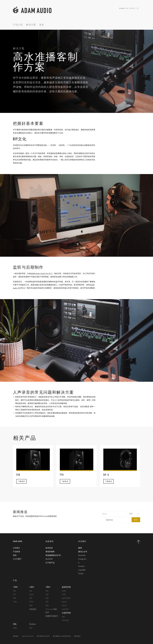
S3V (47, 594)
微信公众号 (83, 551)
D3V (31, 628)
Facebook (82, 555)
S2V (47, 591)
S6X (63, 617)
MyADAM (122, 8)
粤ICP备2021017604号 (43, 636)
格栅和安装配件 (52, 616)
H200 (15, 628)
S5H (47, 605)
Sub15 (64, 605)
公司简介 (17, 548)
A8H (31, 605)
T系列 (15, 587)
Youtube (81, 566)
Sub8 (64, 591)
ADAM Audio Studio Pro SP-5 (42, 273)
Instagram (82, 559)
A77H (31, 602)
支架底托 (33, 609)
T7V (24, 288)
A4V (31, 591)
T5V (14, 591)
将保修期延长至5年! (53, 555)
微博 (80, 548)
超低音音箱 (66, 587)
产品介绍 (18, 25)
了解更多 (21, 485)
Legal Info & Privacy (28, 636)
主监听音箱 (66, 613)
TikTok (81, 573)
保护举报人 (77, 636)
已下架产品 (50, 563)
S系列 (48, 587)
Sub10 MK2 (66, 598)
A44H (31, 594)
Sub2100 (65, 609)
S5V (47, 602)
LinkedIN (82, 570)
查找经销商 (50, 551)
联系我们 (16, 636)
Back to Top (138, 542)
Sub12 (64, 602)
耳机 (15, 624)
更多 (42, 25)
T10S (15, 602)
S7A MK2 (65, 620)
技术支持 (132, 8)
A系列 (32, 587)
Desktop (32, 624)
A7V (31, 598)
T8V (14, 598)
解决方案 (31, 25)
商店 (127, 8)
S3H (47, 598)
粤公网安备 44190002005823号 (62, 636)
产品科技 (17, 551)
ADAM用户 (17, 559)
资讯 (15, 555)
